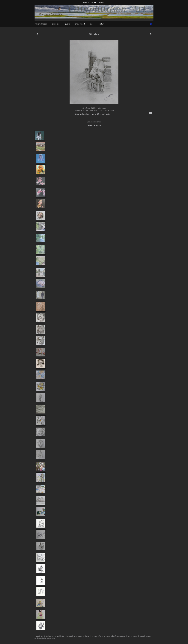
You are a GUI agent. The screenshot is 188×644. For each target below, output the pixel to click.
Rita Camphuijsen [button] (41, 24)
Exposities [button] (57, 24)
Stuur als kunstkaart (94, 114)
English (151, 24)
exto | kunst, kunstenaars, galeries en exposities (41, 2)
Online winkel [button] (81, 24)
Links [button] (92, 24)
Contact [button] (102, 24)
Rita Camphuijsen (90, 2)
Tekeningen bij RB (94, 125)
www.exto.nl (56, 636)
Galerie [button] (68, 24)
